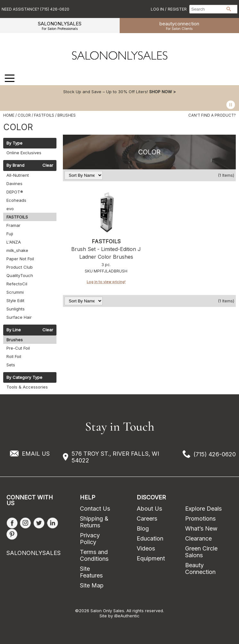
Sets (11, 365)
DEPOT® (15, 192)
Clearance (198, 538)
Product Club (20, 267)
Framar (13, 225)
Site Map (92, 585)
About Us (149, 509)
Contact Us (95, 509)
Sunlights (16, 309)
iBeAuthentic (127, 616)
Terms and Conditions (94, 555)
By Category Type (24, 378)
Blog (143, 528)
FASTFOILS (17, 217)
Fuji (10, 234)
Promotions (200, 519)
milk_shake (17, 250)
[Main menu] (10, 78)
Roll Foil (14, 356)
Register (177, 9)
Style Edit (15, 300)
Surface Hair (19, 317)
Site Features (91, 572)
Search (229, 9)
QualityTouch (20, 275)
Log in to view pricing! (106, 282)
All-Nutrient (18, 175)
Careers (147, 519)
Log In (158, 9)
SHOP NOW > (162, 92)
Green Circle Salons (201, 552)
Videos (146, 548)
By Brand (15, 165)
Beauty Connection (200, 568)
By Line (14, 330)
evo (10, 209)
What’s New (201, 528)
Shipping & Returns (94, 522)
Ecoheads (16, 200)
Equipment (151, 558)
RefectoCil (17, 284)
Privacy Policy (90, 539)
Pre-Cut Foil (18, 348)
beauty (179, 26)
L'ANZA (14, 242)
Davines (14, 183)
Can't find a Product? (212, 115)
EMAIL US (36, 454)
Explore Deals (203, 509)
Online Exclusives (24, 153)
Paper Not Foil (20, 259)
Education (150, 538)
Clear (48, 165)
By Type (14, 143)
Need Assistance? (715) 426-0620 (35, 9)
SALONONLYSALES (60, 26)
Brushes (15, 340)
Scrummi (15, 292)
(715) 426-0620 (215, 454)
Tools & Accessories (27, 387)
